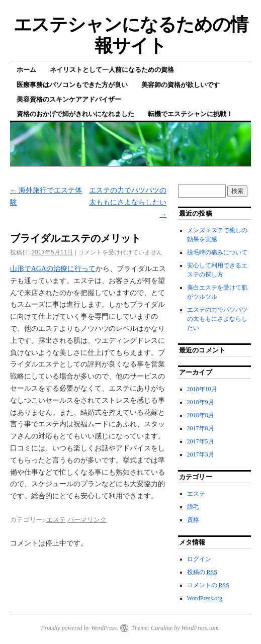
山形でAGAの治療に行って (53, 269)
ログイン (199, 559)
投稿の (202, 572)
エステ (56, 520)
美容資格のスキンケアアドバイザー (69, 99)
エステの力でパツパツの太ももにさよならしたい (128, 202)
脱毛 (193, 507)
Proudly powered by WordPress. (79, 628)
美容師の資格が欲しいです (181, 85)
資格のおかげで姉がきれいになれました (75, 114)
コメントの (208, 585)
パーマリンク (87, 520)
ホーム (26, 70)
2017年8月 (201, 428)
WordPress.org (205, 598)
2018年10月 (202, 389)
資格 (193, 520)
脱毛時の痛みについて (217, 252)
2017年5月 (201, 441)
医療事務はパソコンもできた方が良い (72, 85)
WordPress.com (200, 628)
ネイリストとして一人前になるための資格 (112, 70)
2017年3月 (201, 454)
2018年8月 (201, 415)
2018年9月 (201, 402)
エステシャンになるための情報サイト (131, 35)
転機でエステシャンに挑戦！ (190, 114)
